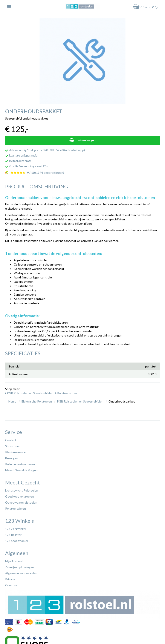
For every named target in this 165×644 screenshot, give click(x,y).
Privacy (10, 579)
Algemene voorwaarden (21, 573)
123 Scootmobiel (16, 541)
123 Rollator (13, 535)
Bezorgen (12, 458)
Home (12, 401)
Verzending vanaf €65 (29, 166)
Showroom (12, 446)
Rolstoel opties (66, 393)
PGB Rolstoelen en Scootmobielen (29, 393)
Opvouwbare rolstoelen (21, 502)
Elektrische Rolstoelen (37, 401)
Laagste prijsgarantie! (24, 155)
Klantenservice (15, 452)
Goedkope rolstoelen (19, 496)
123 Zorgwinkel (16, 529)
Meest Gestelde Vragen (21, 470)
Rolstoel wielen (15, 508)
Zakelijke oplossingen (20, 567)
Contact (11, 440)
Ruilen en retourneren (20, 464)
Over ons (11, 585)
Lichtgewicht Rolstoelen (22, 490)
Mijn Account (14, 561)
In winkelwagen (82, 140)
